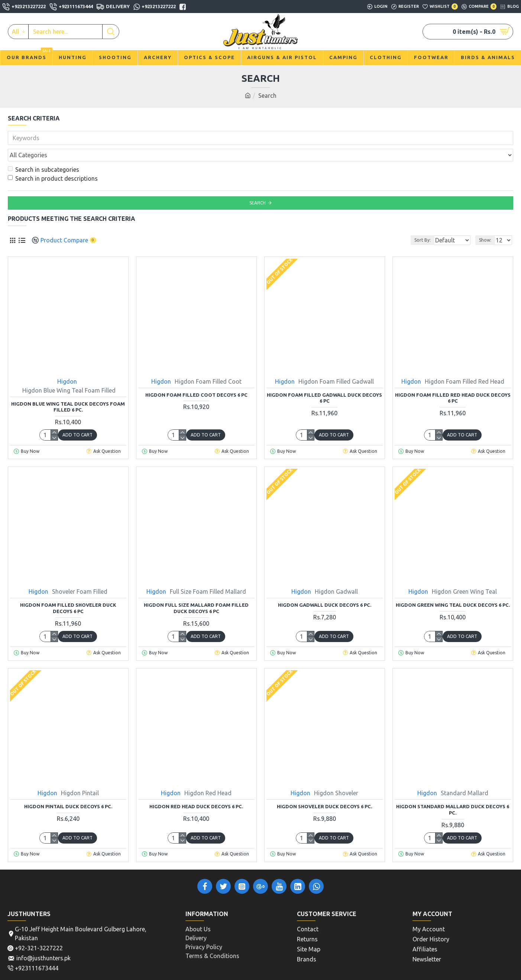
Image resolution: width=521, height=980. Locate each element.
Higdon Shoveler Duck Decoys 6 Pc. (324, 790)
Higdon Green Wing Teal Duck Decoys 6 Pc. (453, 589)
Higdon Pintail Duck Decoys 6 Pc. (68, 790)
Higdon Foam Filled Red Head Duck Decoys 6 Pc (453, 382)
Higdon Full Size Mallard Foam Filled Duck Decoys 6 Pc (196, 592)
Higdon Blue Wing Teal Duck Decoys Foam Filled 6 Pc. (68, 391)
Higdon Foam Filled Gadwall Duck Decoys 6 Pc (324, 382)
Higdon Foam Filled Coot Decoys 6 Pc (196, 378)
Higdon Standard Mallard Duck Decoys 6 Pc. (453, 793)
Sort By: (417, 224)
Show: (487, 224)
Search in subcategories (43, 153)
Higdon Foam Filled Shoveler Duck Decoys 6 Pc (68, 592)
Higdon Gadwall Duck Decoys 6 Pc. (325, 589)
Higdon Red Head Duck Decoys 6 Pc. (196, 790)
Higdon (67, 365)
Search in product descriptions (53, 162)
